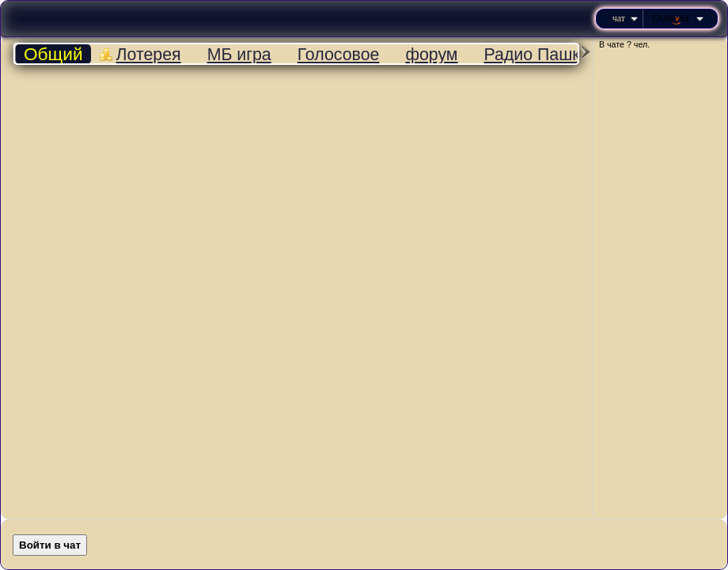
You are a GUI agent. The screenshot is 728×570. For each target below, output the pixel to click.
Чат (625, 18)
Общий (53, 54)
